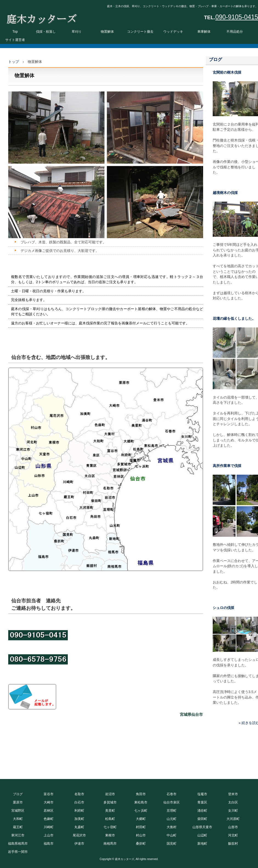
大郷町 (141, 819)
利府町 (79, 811)
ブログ (215, 59)
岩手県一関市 (18, 852)
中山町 (172, 835)
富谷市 (49, 794)
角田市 (141, 794)
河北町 (233, 835)
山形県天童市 (202, 827)
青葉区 (202, 802)
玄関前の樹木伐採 (227, 72)
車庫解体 (204, 32)
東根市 (110, 835)
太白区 (233, 802)
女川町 (233, 811)
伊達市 (79, 844)
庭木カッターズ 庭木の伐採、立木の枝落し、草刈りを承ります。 (42, 17)
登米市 (233, 794)
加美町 (79, 819)
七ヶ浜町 (141, 811)
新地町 (202, 844)
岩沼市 (110, 794)
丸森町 (79, 827)
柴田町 (202, 819)
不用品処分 (235, 32)
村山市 (141, 835)
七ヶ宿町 (110, 827)
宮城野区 (18, 811)
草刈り (77, 32)
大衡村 (172, 827)
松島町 (110, 819)
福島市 (49, 844)
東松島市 (141, 802)
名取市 (79, 794)
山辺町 (202, 835)
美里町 (110, 811)
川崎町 (49, 827)
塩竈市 (202, 794)
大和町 (18, 819)
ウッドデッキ (173, 32)
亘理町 (172, 811)
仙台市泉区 (172, 802)
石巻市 (172, 794)
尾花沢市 (79, 835)
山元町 (172, 819)
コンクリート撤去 (140, 32)
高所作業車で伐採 (227, 466)
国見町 (172, 844)
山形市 (233, 827)
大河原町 (233, 819)
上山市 (49, 835)
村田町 (141, 827)
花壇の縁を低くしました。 (234, 318)
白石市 (79, 802)
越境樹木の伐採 (225, 193)
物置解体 (107, 32)
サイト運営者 (15, 40)
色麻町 (49, 819)
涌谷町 (202, 811)
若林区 (49, 811)
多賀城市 (110, 802)
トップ (14, 62)
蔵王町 (18, 827)
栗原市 (18, 802)
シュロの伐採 (223, 608)
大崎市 (49, 802)
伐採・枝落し (46, 32)
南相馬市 (110, 844)
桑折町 (141, 844)
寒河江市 (18, 835)
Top (15, 32)
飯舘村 (233, 844)
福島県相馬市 (18, 844)
